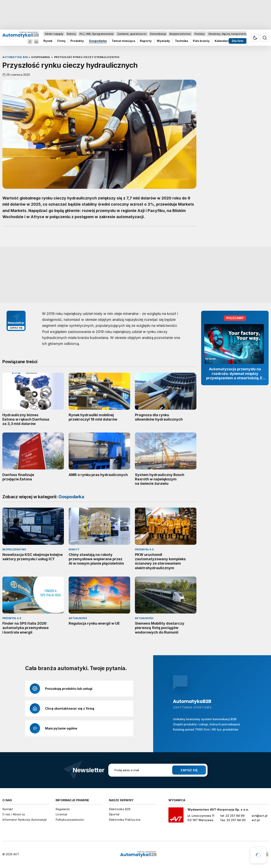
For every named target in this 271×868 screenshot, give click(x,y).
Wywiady (163, 41)
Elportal (114, 814)
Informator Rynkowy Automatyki (25, 820)
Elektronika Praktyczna (125, 820)
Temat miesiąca (123, 41)
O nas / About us (14, 814)
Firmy (62, 41)
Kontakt (8, 809)
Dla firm (238, 41)
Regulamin (63, 809)
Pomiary (200, 34)
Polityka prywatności (70, 820)
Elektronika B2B (120, 809)
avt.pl (256, 820)
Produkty (77, 41)
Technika (182, 41)
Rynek (48, 41)
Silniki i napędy (54, 34)
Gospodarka (98, 41)
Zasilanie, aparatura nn (132, 34)
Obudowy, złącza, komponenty (228, 34)
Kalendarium (224, 41)
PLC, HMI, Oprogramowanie (97, 34)
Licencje (61, 814)
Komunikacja (158, 34)
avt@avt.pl (259, 816)
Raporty (146, 41)
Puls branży (201, 41)
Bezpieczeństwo (180, 34)
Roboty (71, 34)
